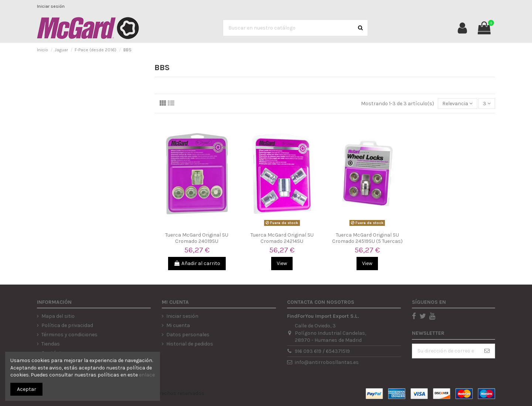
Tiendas (51, 344)
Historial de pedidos (190, 344)
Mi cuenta (178, 325)
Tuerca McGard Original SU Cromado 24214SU (282, 238)
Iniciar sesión (51, 6)
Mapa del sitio (58, 316)
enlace (147, 375)
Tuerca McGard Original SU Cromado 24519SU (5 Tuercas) (367, 238)
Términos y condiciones (69, 335)
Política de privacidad (67, 325)
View (282, 263)
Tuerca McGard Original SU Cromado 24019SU (197, 238)
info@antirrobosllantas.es (327, 362)
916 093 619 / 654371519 (322, 351)
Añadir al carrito (197, 263)
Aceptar (27, 389)
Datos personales (188, 335)
